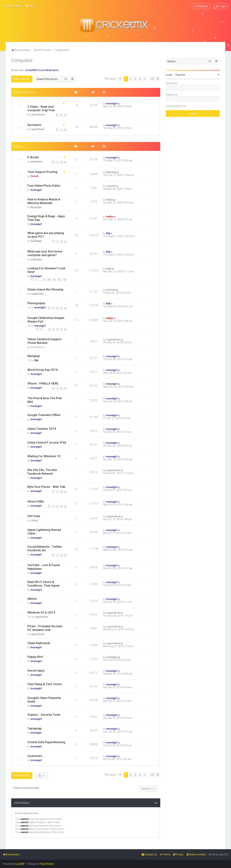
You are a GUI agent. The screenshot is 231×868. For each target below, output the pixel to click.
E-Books (33, 157)
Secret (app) (36, 670)
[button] (120, 79)
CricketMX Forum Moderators (42, 70)
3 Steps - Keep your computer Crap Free (41, 108)
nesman (111, 290)
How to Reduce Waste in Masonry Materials (44, 201)
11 (54, 280)
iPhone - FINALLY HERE (43, 383)
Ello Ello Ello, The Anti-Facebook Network (43, 472)
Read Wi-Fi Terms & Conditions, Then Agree (43, 584)
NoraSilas (36, 207)
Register (180, 75)
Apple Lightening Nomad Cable (44, 532)
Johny (34, 520)
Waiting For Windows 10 (44, 456)
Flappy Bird (35, 657)
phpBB (21, 864)
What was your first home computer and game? (45, 253)
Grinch (35, 176)
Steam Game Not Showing (45, 289)
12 (59, 280)
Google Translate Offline (44, 415)
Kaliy (109, 269)
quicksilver (37, 162)
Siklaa (110, 200)
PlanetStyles (47, 864)
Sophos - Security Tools (44, 715)
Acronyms (34, 125)
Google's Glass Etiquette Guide (44, 700)
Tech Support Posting (42, 172)
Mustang (111, 172)
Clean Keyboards (39, 643)
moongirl (112, 103)
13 (65, 280)
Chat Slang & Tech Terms (45, 684)
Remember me (178, 106)
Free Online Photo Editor (44, 186)
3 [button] (135, 79)
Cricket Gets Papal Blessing (46, 742)
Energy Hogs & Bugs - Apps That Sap (46, 218)
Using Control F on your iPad (47, 442)
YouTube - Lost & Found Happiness (44, 567)
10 (49, 280)
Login (169, 75)
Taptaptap (35, 728)
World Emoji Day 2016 (43, 370)
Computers (22, 61)
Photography (36, 303)
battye (110, 217)
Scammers (35, 756)
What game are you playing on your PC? (46, 235)
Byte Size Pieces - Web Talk (46, 487)
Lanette (111, 186)
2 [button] (131, 79)
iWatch (32, 599)
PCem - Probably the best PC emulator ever (45, 628)
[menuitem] (30, 6)
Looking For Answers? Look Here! (46, 270)
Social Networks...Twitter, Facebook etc (45, 548)
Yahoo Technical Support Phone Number (44, 341)
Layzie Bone (38, 114)
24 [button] (152, 79)
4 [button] (140, 79)
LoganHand (37, 294)
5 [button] (145, 79)
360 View (34, 516)
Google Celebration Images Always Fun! (46, 320)
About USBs (36, 501)
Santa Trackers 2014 (42, 429)
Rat (108, 233)
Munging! (34, 356)
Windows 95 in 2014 (41, 612)
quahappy (36, 241)
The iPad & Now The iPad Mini (45, 400)
